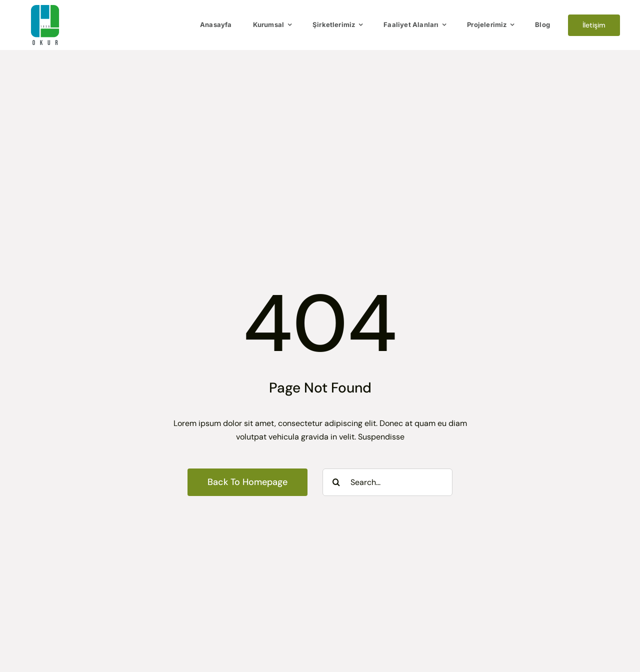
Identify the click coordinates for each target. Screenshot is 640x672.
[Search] (336, 482)
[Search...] (387, 482)
